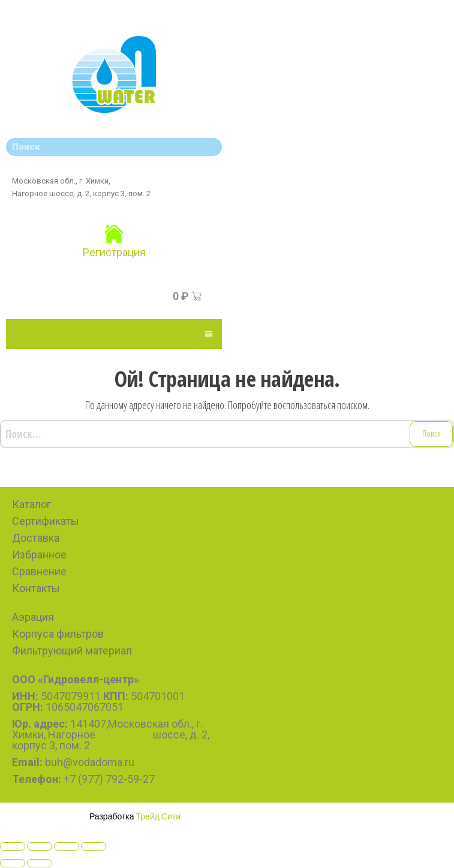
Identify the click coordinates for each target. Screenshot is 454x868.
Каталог (31, 504)
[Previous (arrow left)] (13, 863)
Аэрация (33, 617)
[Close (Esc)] (13, 846)
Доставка (36, 538)
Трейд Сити (159, 816)
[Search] (210, 147)
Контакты (36, 588)
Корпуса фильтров (58, 634)
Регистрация (114, 252)
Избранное (39, 555)
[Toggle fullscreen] (67, 846)
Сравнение (39, 571)
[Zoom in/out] (94, 846)
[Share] (40, 846)
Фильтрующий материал (72, 651)
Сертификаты (46, 521)
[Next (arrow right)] (40, 863)
